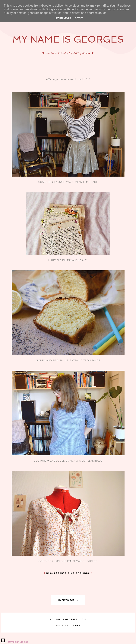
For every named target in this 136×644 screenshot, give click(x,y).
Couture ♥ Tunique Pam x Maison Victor (68, 561)
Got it (79, 18)
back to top (68, 600)
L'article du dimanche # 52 (68, 260)
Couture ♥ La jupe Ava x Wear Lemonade (68, 182)
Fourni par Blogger (15, 642)
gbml (79, 626)
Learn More (63, 18)
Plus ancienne (80, 573)
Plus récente (56, 573)
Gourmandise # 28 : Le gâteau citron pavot (68, 360)
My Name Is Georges (68, 39)
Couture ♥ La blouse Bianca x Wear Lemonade (68, 461)
